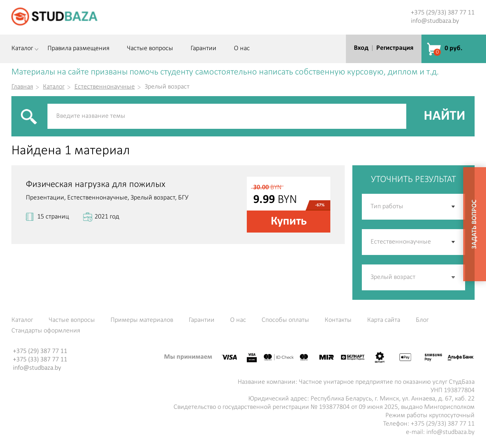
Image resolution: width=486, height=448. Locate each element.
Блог (422, 320)
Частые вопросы (150, 49)
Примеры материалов (142, 320)
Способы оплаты (285, 320)
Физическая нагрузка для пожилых (95, 184)
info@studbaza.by (435, 21)
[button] (454, 277)
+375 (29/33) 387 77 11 (443, 13)
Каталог (22, 49)
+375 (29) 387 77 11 (40, 351)
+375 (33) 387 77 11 (40, 360)
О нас (242, 49)
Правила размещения (78, 49)
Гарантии (204, 49)
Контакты (338, 320)
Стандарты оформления (46, 331)
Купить (289, 222)
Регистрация (395, 48)
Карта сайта (384, 320)
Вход (361, 48)
